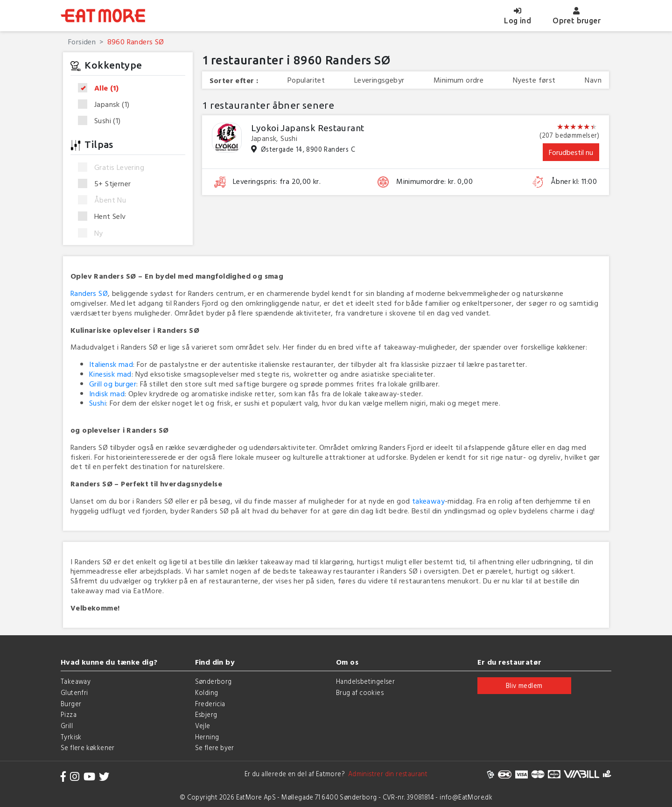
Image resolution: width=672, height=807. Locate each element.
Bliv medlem (524, 685)
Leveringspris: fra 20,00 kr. (277, 181)
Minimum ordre (458, 80)
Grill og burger (113, 384)
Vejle (203, 726)
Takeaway (76, 681)
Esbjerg (206, 714)
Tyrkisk (71, 737)
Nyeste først (534, 80)
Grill (67, 726)
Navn (593, 80)
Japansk (107, 105)
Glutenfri (74, 692)
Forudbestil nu (571, 152)
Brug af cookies (360, 692)
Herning (207, 737)
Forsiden (82, 42)
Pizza (69, 714)
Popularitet (306, 80)
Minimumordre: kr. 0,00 (434, 181)
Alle (101, 88)
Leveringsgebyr (379, 80)
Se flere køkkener (88, 747)
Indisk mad (107, 393)
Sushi (102, 121)
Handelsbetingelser (365, 681)
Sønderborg (213, 681)
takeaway (428, 501)
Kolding (207, 692)
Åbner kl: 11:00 (574, 181)
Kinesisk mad (110, 374)
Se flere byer (215, 747)
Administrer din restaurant (386, 774)
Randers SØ (89, 293)
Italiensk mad (111, 364)
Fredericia (210, 704)
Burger (71, 704)
